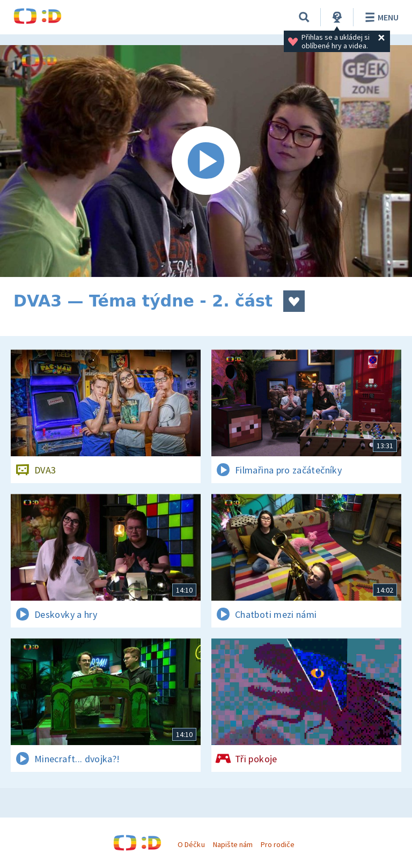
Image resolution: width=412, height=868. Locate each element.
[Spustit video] (206, 161)
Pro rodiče (278, 844)
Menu (380, 17)
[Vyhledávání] (304, 17)
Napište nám (233, 844)
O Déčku (191, 844)
